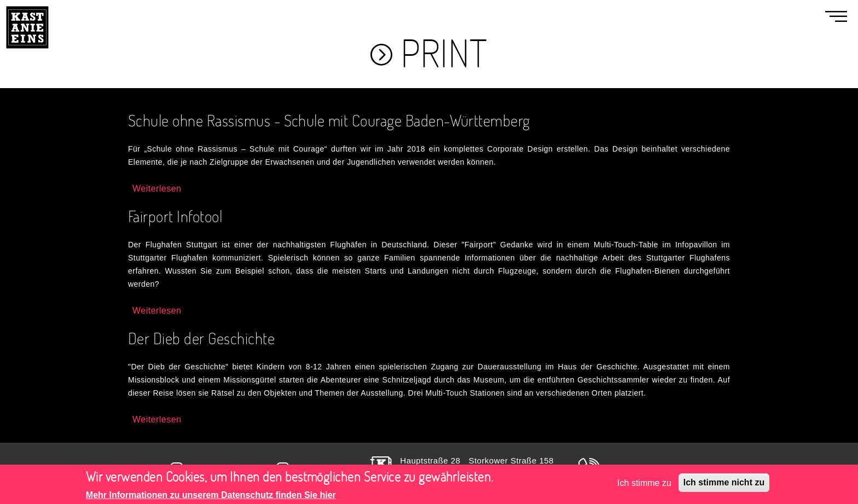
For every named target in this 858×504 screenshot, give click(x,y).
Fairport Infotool (175, 216)
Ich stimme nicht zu (724, 487)
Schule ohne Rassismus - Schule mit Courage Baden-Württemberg (329, 120)
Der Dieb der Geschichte (201, 338)
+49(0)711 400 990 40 (652, 467)
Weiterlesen (157, 188)
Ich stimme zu (644, 487)
